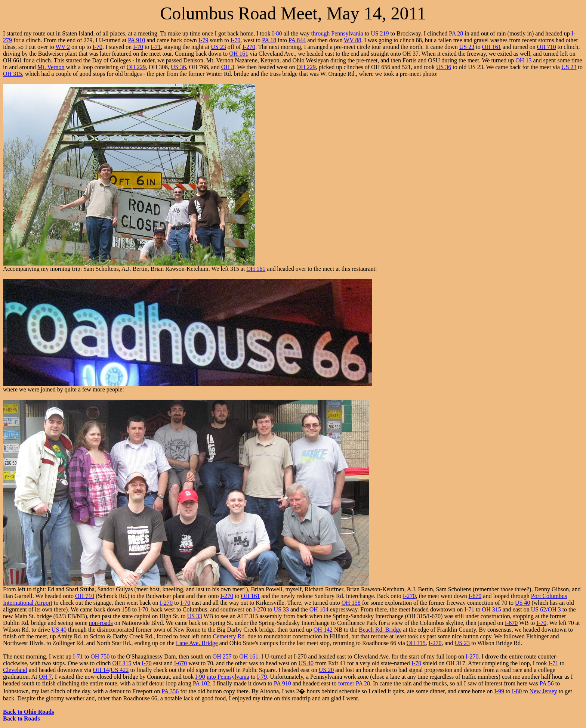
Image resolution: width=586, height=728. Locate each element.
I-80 (277, 33)
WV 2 (63, 47)
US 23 (218, 47)
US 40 (522, 603)
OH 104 (319, 609)
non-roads (101, 623)
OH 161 (492, 47)
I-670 (475, 596)
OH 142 (323, 630)
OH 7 (45, 677)
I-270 (249, 47)
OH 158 (351, 603)
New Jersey (543, 691)
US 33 (281, 609)
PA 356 (170, 691)
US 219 (380, 33)
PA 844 (297, 40)
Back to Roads (21, 718)
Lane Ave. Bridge (197, 643)
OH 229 (136, 67)
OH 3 (228, 67)
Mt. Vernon (51, 67)
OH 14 (101, 670)
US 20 (326, 670)
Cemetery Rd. (229, 636)
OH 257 (222, 656)
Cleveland (15, 670)
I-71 (156, 47)
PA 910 (136, 40)
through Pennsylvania (337, 33)
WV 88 (352, 40)
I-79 (203, 40)
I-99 (499, 691)
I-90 (200, 677)
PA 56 (547, 683)
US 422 (120, 670)
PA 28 (456, 33)
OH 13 (523, 60)
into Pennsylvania (228, 677)
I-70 (236, 40)
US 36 (178, 67)
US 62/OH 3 (546, 609)
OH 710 (547, 47)
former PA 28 (354, 683)
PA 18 (269, 40)
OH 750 (100, 656)
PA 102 (201, 683)
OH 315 (13, 74)
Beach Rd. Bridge (380, 630)
